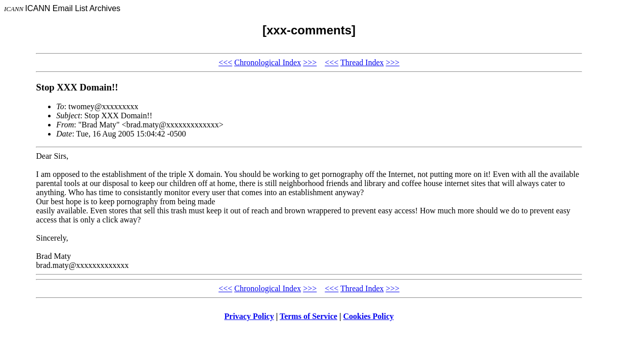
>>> (310, 62)
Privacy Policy (249, 316)
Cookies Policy (369, 316)
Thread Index (362, 62)
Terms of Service (308, 316)
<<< (225, 62)
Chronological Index (268, 62)
